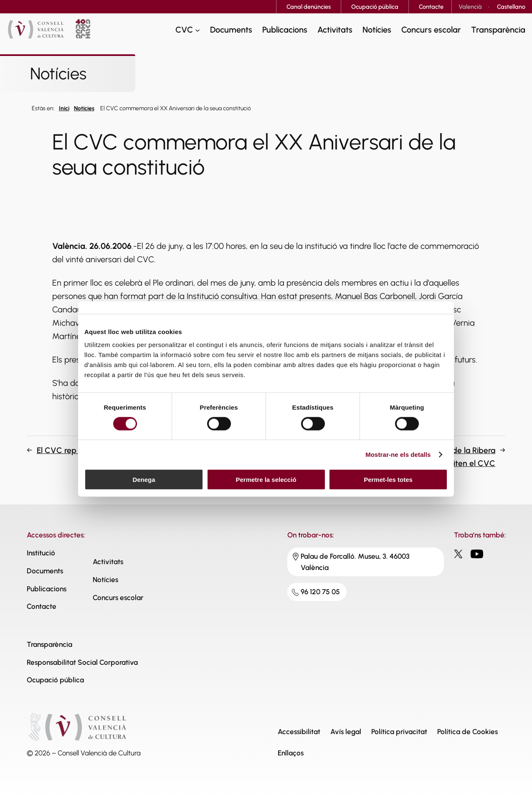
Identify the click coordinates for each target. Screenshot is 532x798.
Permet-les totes (388, 480)
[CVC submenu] (198, 30)
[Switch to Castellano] (511, 7)
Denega (144, 480)
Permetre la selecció (266, 480)
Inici (64, 108)
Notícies (84, 108)
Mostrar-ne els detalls (398, 454)
